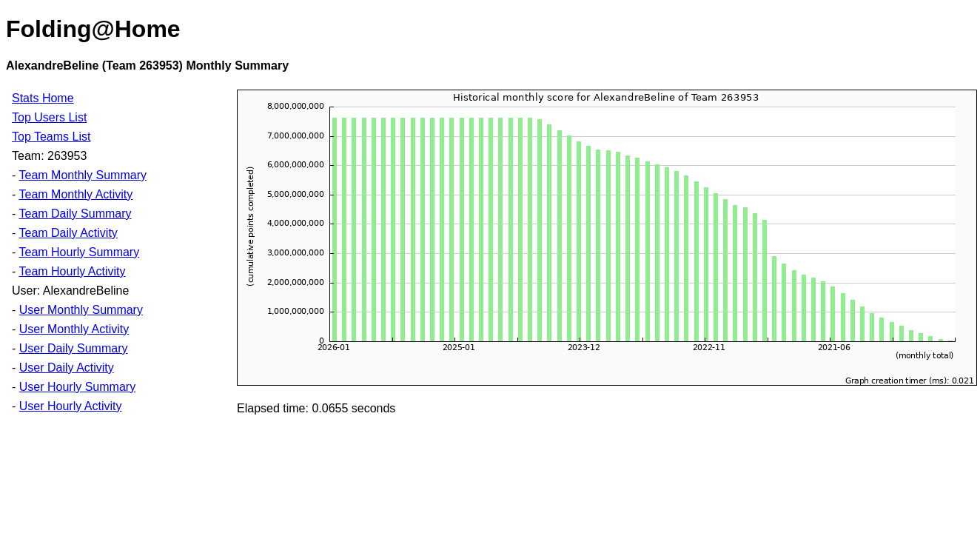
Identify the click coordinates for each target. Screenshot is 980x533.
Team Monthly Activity (75, 194)
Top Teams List (51, 137)
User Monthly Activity (74, 329)
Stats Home (43, 98)
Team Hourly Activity (72, 271)
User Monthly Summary (81, 310)
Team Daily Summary (75, 214)
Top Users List (49, 117)
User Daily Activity (67, 368)
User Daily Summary (74, 348)
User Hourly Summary (77, 387)
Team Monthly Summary (83, 175)
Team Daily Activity (68, 233)
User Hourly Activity (71, 406)
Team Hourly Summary (79, 252)
